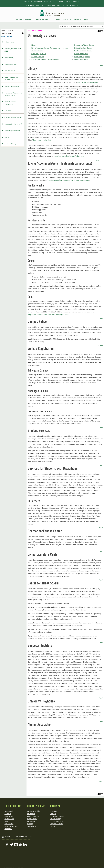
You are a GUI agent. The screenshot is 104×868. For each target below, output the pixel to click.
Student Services (38, 57)
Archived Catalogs (10, 144)
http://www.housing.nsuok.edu (59, 180)
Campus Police (37, 51)
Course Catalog (55, 819)
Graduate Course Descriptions (10, 103)
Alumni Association (81, 60)
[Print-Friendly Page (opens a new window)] (100, 31)
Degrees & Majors (56, 824)
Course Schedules (56, 821)
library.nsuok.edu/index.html (87, 82)
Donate (77, 20)
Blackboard (31, 814)
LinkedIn (25, 845)
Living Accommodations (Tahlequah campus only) (50, 48)
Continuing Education (57, 816)
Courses (7, 137)
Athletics (67, 20)
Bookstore (54, 811)
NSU (52, 12)
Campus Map (50, 5)
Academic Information (12, 86)
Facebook (7, 845)
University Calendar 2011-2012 (13, 50)
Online (61, 2)
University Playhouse (82, 57)
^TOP (101, 65)
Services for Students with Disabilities (45, 60)
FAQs (6, 821)
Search (74, 5)
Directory (40, 5)
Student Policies (10, 71)
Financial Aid (9, 824)
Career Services (33, 816)
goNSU (59, 5)
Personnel (8, 111)
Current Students (42, 20)
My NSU (66, 5)
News (86, 20)
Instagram (16, 845)
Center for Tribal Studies (83, 51)
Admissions (9, 816)
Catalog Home (9, 42)
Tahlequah (28, 2)
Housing (30, 824)
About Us (8, 814)
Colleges (53, 814)
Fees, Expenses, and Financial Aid (11, 79)
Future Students (23, 20)
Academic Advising (34, 811)
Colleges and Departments (13, 118)
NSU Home (30, 5)
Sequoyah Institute (81, 54)
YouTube (20, 845)
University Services (11, 64)
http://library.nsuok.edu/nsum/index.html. (69, 156)
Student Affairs (32, 826)
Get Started (9, 811)
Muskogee (38, 2)
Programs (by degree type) (13, 124)
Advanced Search (8, 36)
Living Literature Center (83, 48)
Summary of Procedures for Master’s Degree (13, 94)
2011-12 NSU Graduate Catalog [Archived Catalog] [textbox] (76, 26)
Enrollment (31, 821)
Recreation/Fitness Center (84, 45)
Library (34, 45)
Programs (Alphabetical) (12, 131)
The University (9, 58)
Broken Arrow (50, 2)
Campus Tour (9, 819)
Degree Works (32, 819)
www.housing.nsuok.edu (80, 180)
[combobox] (81, 26)
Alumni (56, 20)
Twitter (11, 845)
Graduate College (73, 2)
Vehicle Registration (39, 54)
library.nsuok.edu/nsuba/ (42, 140)
